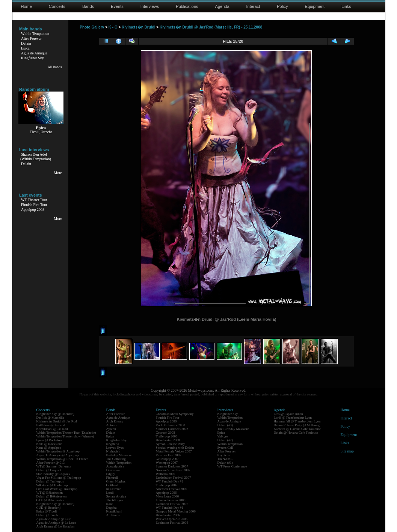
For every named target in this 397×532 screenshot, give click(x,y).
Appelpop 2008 (33, 210)
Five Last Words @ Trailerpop (57, 489)
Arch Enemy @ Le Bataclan (56, 526)
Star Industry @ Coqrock (54, 474)
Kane (110, 504)
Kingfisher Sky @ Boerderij (56, 414)
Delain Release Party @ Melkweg (297, 425)
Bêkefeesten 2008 (168, 440)
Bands (88, 6)
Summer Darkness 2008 (172, 429)
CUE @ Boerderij (49, 508)
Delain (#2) (225, 440)
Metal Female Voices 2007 (174, 451)
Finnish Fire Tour (34, 205)
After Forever (31, 38)
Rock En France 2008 (171, 425)
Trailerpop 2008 (167, 436)
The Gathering (116, 459)
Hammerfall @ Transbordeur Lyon (297, 421)
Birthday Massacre (119, 455)
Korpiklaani (114, 511)
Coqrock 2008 (165, 433)
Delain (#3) (225, 425)
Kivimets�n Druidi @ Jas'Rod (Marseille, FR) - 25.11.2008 (211, 27)
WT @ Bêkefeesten (50, 493)
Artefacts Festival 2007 (172, 489)
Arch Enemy (115, 421)
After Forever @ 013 (51, 463)
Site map (347, 451)
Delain (26, 43)
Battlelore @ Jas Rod (51, 425)
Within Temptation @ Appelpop (58, 451)
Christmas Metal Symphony (175, 414)
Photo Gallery (92, 27)
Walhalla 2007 (166, 474)
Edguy (111, 474)
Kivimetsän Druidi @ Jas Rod (57, 421)
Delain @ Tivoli (47, 515)
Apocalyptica (115, 466)
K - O (113, 27)
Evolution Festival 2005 (172, 523)
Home (26, 6)
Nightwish (113, 451)
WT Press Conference (232, 466)
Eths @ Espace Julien (288, 414)
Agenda (222, 6)
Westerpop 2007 (167, 463)
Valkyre (223, 436)
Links (346, 6)
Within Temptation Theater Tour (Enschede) (66, 433)
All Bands (113, 515)
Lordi (110, 493)
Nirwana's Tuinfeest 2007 (173, 470)
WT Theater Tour (34, 200)
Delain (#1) (225, 463)
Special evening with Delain (175, 448)
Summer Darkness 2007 (172, 466)
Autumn (112, 425)
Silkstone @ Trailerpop (52, 485)
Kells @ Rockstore (49, 444)
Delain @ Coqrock (49, 470)
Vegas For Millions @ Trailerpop (59, 478)
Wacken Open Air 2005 (172, 519)
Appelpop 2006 (166, 493)
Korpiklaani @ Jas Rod (52, 429)
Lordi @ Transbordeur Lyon (293, 418)
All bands (55, 67)
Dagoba (112, 508)
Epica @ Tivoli (47, 511)
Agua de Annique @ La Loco (56, 523)
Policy (282, 6)
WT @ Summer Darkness (54, 466)
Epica (25, 48)
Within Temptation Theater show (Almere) (65, 436)
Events (117, 6)
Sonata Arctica (116, 496)
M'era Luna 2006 (168, 496)
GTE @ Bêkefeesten (50, 500)
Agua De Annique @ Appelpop (58, 455)
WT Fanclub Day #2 (170, 481)
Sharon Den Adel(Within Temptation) (36, 157)
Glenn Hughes (116, 481)
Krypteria (113, 444)
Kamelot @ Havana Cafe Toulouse (297, 429)
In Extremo (114, 489)
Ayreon (111, 429)
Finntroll (112, 478)
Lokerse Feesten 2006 (171, 500)
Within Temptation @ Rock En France (62, 459)
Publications (187, 6)
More (58, 173)
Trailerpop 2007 (167, 485)
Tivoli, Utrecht (41, 132)
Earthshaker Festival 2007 (174, 478)
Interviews (150, 6)
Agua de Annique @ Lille (54, 519)
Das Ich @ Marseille (51, 418)
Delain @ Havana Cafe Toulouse (296, 433)
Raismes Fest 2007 (169, 455)
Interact (253, 6)
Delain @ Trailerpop (50, 481)
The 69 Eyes (115, 500)
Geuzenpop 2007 (167, 459)
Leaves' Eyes (115, 448)
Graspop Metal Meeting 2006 (176, 511)
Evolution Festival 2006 (172, 504)
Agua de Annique (34, 53)
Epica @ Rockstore (50, 440)
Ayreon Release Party (171, 444)
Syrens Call (225, 448)
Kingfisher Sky (32, 58)
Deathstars (113, 470)
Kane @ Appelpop (49, 448)
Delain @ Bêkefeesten (52, 496)
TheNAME (225, 459)
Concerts (57, 6)
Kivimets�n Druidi (138, 27)
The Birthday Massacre (233, 429)
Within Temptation (35, 34)
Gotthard (112, 485)
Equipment (315, 6)
